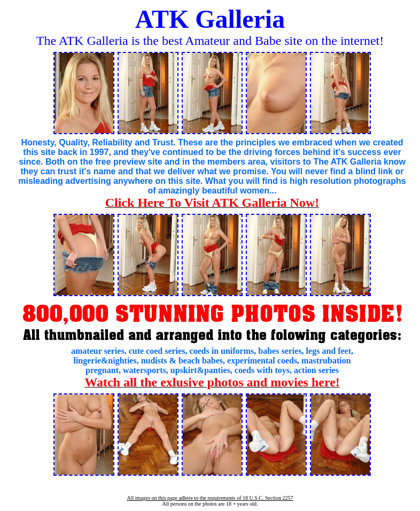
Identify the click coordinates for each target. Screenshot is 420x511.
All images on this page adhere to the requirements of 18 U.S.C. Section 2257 (210, 498)
